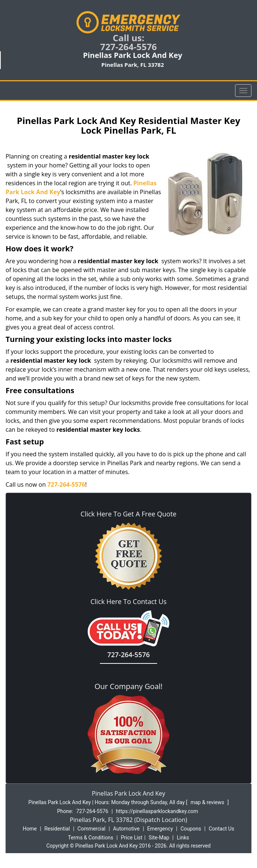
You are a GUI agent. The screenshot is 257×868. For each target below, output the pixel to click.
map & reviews (208, 802)
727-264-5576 (129, 47)
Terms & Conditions (91, 838)
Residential (57, 829)
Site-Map (159, 838)
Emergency (160, 829)
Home (30, 829)
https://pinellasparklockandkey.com (157, 811)
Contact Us (222, 829)
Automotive (126, 829)
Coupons (191, 829)
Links (183, 838)
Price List (131, 838)
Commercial (92, 829)
